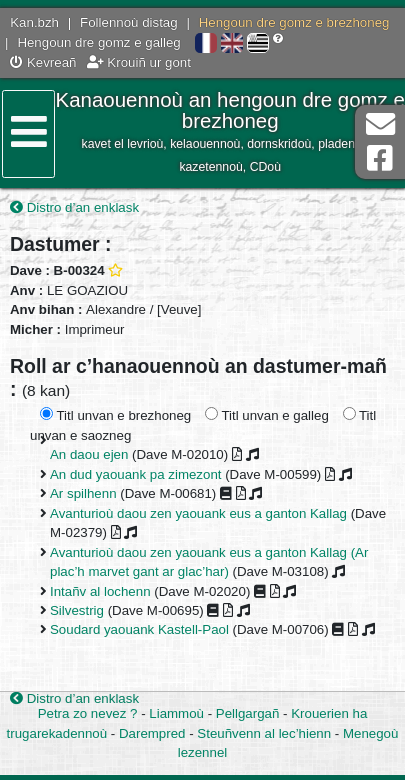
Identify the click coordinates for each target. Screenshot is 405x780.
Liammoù (176, 713)
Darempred (152, 733)
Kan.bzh (34, 22)
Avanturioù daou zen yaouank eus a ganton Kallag (198, 513)
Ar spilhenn (83, 493)
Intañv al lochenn (100, 591)
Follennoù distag (129, 22)
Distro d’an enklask (74, 207)
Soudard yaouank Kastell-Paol (139, 629)
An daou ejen (89, 454)
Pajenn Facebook (380, 158)
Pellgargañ (248, 713)
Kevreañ (43, 62)
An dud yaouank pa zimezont (136, 474)
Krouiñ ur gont (139, 62)
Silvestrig (77, 610)
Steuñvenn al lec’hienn (264, 733)
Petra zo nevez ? (88, 713)
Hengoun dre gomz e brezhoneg (294, 22)
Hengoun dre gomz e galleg (98, 42)
